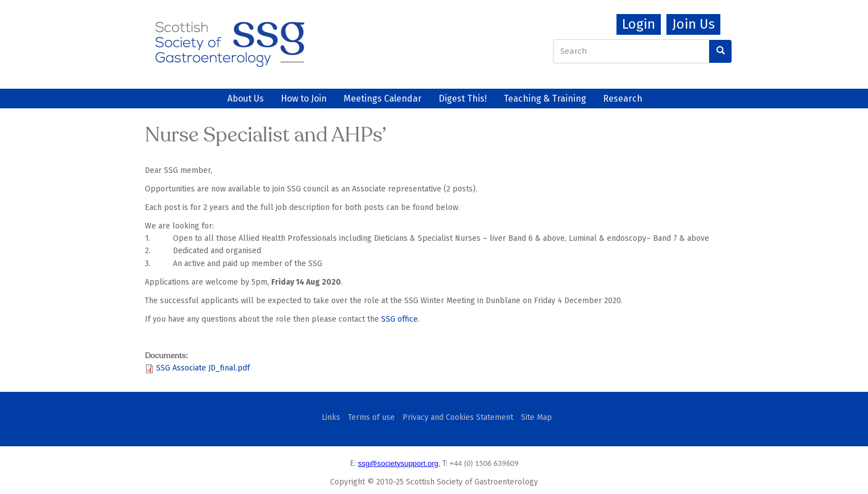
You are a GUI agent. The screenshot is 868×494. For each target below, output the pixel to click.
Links (331, 417)
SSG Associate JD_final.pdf (203, 368)
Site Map (536, 417)
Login (639, 24)
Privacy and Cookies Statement (458, 417)
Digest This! (463, 99)
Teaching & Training (545, 99)
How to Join (304, 99)
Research (623, 99)
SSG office (399, 319)
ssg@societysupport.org (398, 463)
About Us (246, 99)
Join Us (693, 24)
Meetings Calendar (383, 99)
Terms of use (371, 417)
